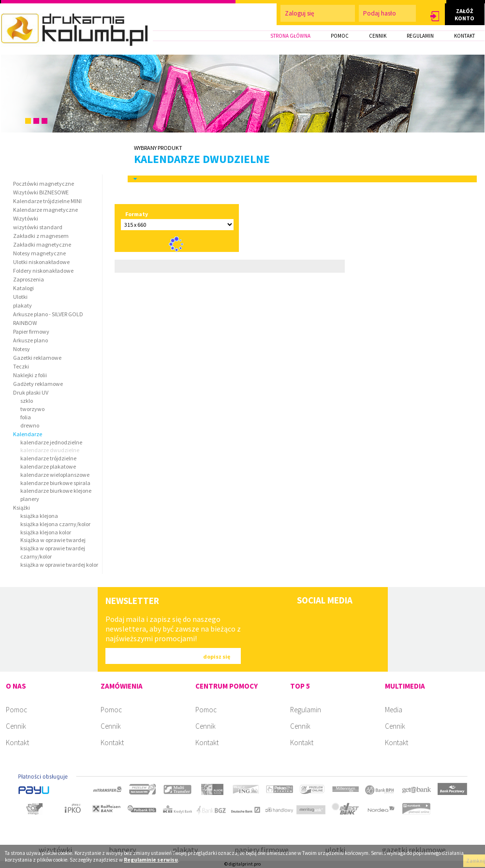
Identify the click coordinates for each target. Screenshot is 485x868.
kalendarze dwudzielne (202, 159)
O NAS (16, 686)
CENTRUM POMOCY (227, 686)
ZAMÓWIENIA (122, 686)
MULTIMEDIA (405, 686)
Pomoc (16, 710)
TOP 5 (300, 686)
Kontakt (17, 743)
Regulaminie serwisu (151, 860)
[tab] (302, 179)
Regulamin (306, 710)
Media (394, 710)
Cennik (16, 726)
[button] (435, 16)
